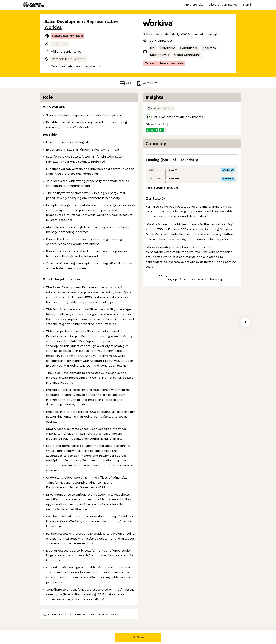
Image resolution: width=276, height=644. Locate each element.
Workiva (53, 27)
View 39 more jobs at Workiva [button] (93, 614)
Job (125, 83)
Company (146, 83)
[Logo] (34, 5)
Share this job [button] (55, 614)
